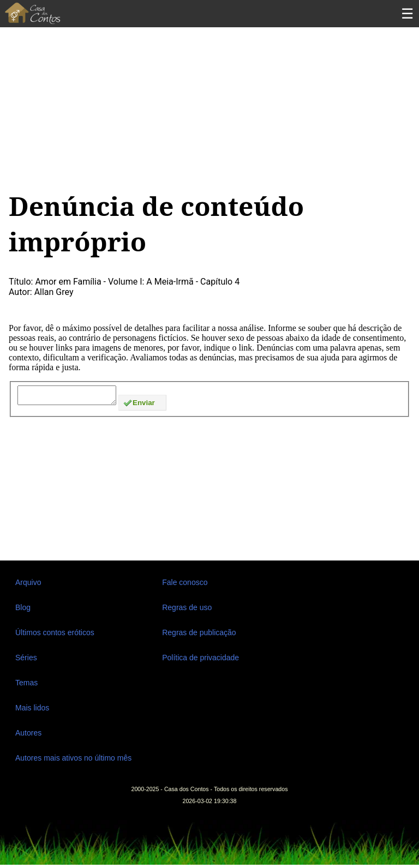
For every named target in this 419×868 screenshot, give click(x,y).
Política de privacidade (200, 661)
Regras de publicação (199, 636)
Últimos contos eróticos (55, 636)
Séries (26, 661)
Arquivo (28, 586)
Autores (28, 736)
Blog (23, 611)
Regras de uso (187, 611)
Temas (26, 686)
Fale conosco (185, 586)
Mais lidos (32, 711)
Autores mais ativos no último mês (73, 761)
